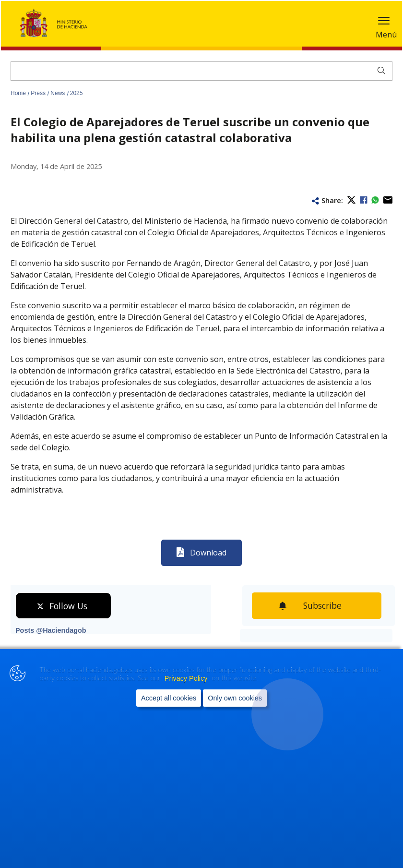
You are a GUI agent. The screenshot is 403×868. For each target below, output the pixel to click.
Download (208, 553)
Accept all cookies (169, 700)
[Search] (201, 71)
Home (19, 93)
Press (39, 93)
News (58, 93)
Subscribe (325, 605)
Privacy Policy (187, 680)
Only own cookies (235, 700)
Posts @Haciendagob (51, 630)
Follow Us (68, 606)
